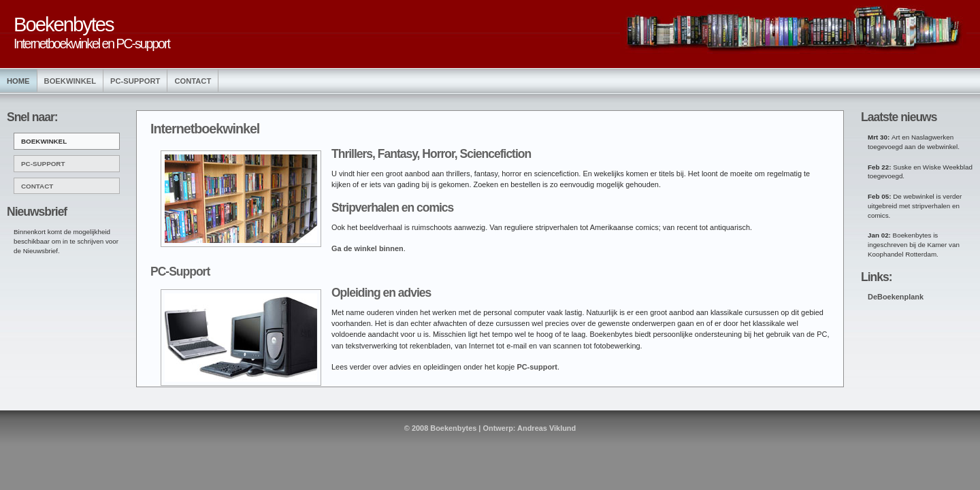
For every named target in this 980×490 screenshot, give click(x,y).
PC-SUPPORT (43, 164)
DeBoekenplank (896, 297)
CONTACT (37, 186)
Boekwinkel (70, 81)
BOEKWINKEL (44, 141)
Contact (193, 81)
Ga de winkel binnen (367, 248)
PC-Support (135, 81)
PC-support (537, 367)
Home (18, 81)
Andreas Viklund (546, 428)
